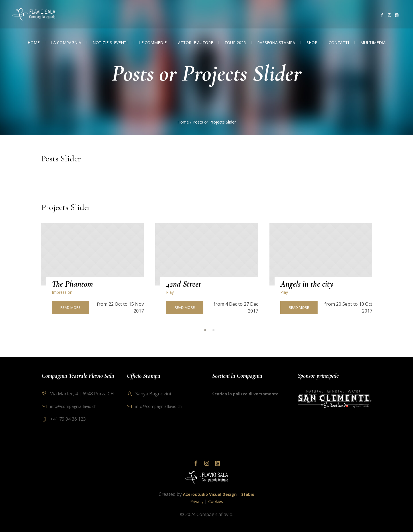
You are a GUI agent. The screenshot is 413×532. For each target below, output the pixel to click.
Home (183, 122)
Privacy (197, 501)
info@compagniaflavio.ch (73, 406)
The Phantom (72, 284)
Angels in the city (307, 284)
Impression (62, 292)
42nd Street (184, 284)
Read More (70, 307)
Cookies (216, 501)
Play (170, 292)
